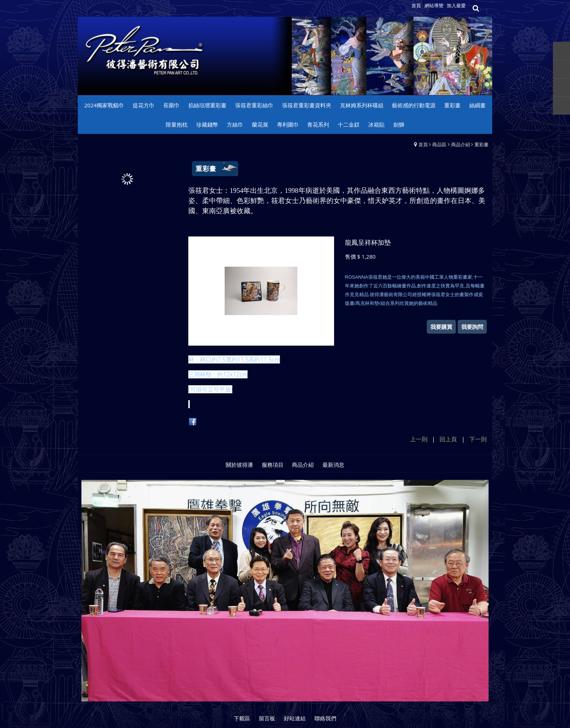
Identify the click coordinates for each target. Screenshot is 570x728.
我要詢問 (472, 327)
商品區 (439, 144)
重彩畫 (481, 144)
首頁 (423, 144)
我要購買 (441, 327)
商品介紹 (461, 144)
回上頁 (448, 439)
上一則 (419, 439)
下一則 (478, 439)
